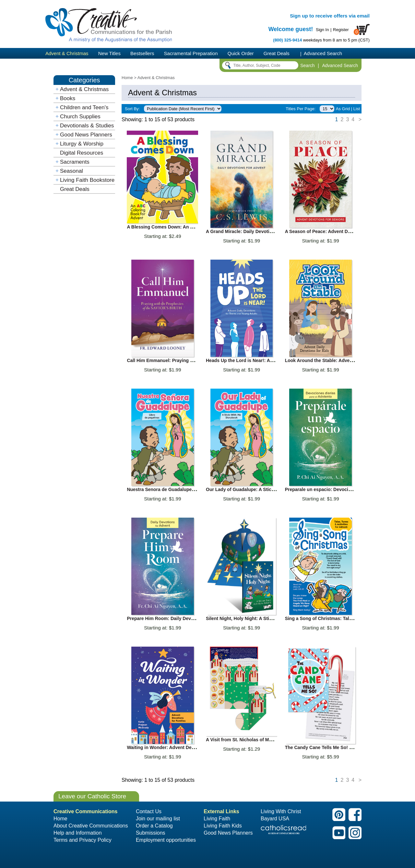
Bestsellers (142, 53)
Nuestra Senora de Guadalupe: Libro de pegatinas (181, 489)
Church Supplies (80, 117)
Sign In (322, 30)
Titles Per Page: (301, 109)
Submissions (151, 833)
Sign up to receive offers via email (330, 16)
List (357, 109)
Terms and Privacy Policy (83, 840)
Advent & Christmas (67, 53)
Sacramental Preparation (191, 53)
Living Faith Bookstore (87, 180)
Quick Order (241, 53)
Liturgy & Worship (82, 144)
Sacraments (75, 162)
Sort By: (132, 109)
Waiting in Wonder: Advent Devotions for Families (181, 747)
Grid (346, 109)
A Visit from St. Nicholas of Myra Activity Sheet (256, 740)
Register (341, 30)
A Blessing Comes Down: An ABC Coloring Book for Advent (191, 227)
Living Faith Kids (223, 826)
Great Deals (277, 53)
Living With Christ (281, 811)
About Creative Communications (91, 826)
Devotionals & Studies (87, 126)
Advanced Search (323, 53)
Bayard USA (275, 819)
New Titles (109, 53)
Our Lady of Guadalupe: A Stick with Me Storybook (261, 489)
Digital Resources (82, 153)
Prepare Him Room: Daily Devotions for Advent (178, 618)
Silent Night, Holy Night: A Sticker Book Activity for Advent (269, 618)
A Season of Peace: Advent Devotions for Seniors (338, 231)
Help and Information (78, 833)
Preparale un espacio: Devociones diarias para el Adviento (348, 489)
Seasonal (71, 171)
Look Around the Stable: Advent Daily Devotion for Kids (345, 360)
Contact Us (149, 811)
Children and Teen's (84, 107)
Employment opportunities (166, 840)
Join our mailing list (158, 819)
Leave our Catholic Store (92, 796)
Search (307, 65)
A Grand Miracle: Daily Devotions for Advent (254, 231)
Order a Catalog (154, 826)
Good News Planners (86, 135)
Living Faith (217, 819)
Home (127, 78)
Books (68, 98)
